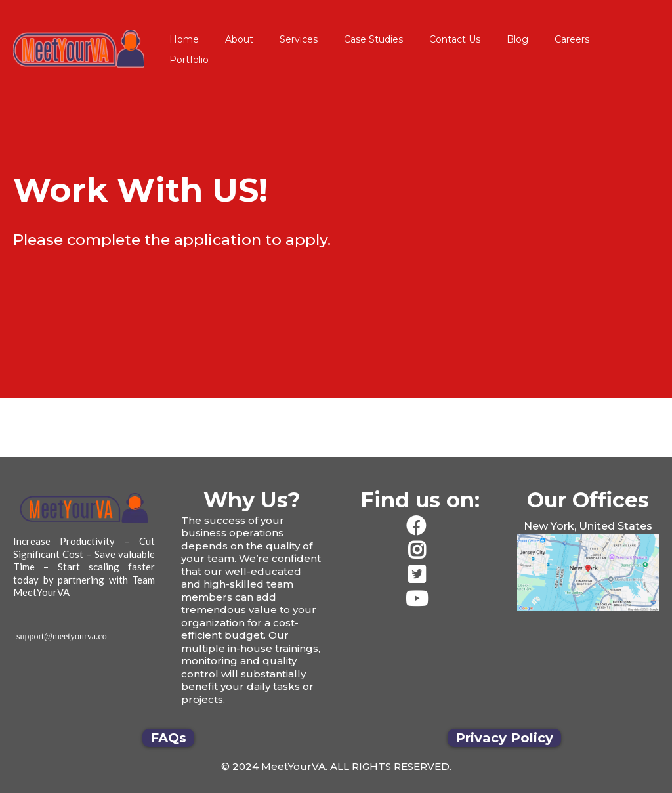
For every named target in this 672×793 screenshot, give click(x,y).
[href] (588, 572)
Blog (517, 39)
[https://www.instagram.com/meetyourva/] (420, 550)
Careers (572, 39)
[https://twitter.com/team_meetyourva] (420, 575)
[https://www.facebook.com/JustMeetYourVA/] (420, 526)
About (239, 39)
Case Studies (373, 39)
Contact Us (455, 39)
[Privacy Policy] (504, 738)
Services (299, 39)
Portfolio (189, 60)
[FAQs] (168, 738)
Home (184, 39)
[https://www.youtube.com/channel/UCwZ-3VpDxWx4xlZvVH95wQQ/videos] (420, 599)
